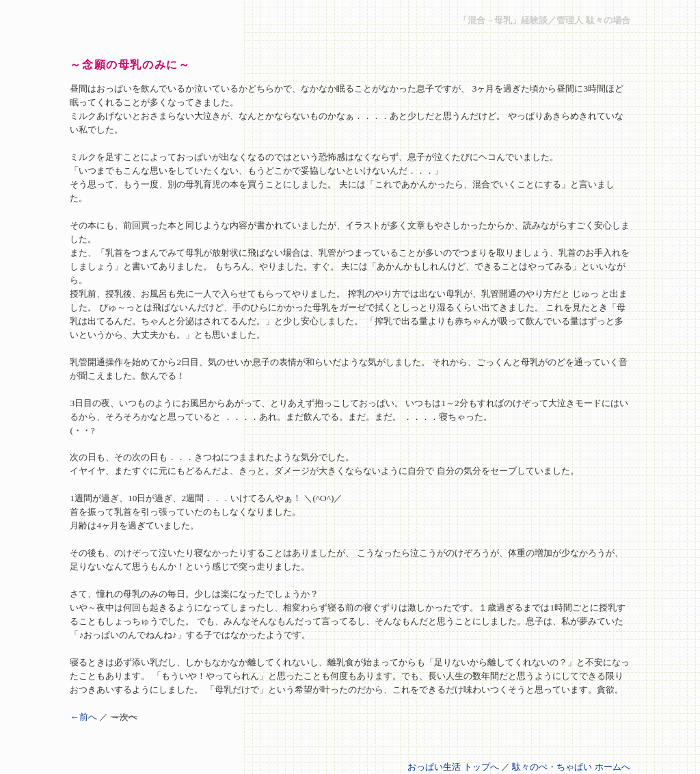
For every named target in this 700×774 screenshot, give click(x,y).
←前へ (83, 717)
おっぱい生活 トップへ (453, 767)
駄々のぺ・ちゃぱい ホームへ (571, 767)
